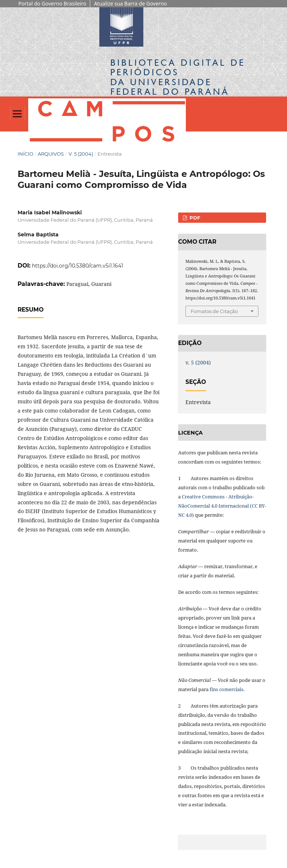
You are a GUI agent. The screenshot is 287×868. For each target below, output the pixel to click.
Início (25, 154)
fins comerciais (227, 689)
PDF (194, 218)
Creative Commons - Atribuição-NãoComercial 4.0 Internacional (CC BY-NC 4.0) (222, 506)
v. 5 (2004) (81, 154)
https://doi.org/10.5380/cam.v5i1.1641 (78, 266)
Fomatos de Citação (214, 311)
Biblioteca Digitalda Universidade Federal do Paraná (178, 77)
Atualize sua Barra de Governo (130, 3)
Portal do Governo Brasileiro (52, 3)
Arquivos (51, 154)
